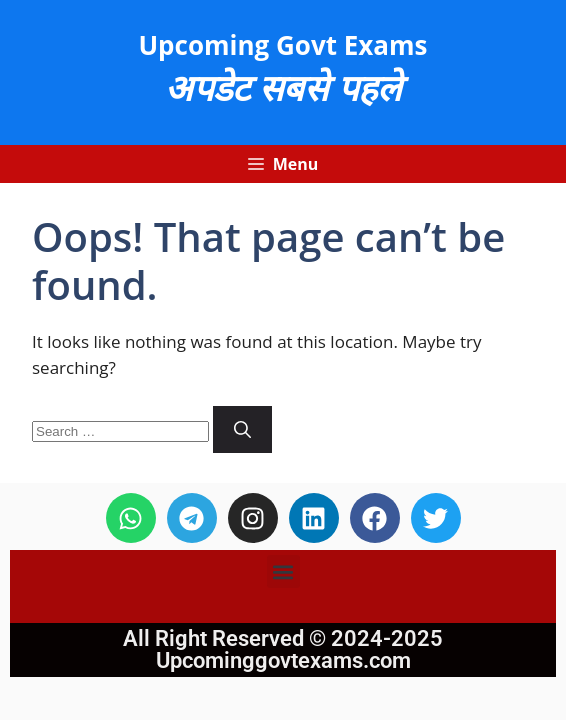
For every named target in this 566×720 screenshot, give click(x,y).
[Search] (242, 430)
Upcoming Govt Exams (282, 45)
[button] (283, 571)
